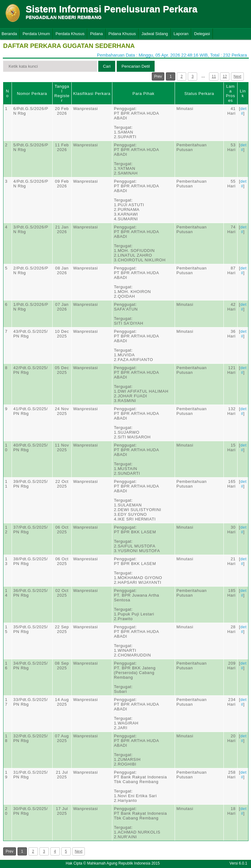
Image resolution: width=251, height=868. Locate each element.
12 (225, 76)
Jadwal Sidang (155, 34)
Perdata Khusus (70, 34)
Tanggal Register (62, 93)
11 (214, 76)
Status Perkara (199, 94)
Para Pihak (143, 94)
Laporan (181, 34)
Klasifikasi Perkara (92, 94)
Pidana (96, 34)
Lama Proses (231, 93)
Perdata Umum (36, 34)
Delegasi (202, 34)
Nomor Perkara (32, 94)
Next (237, 76)
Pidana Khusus (122, 34)
